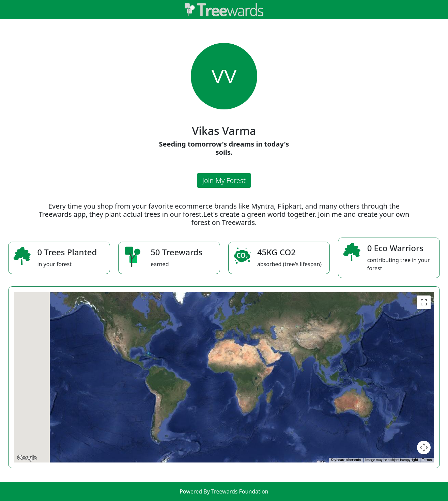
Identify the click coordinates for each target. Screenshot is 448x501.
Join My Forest (224, 180)
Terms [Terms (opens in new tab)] (427, 460)
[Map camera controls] (424, 447)
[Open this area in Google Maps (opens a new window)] (27, 458)
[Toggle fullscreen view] (424, 302)
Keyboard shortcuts (346, 460)
